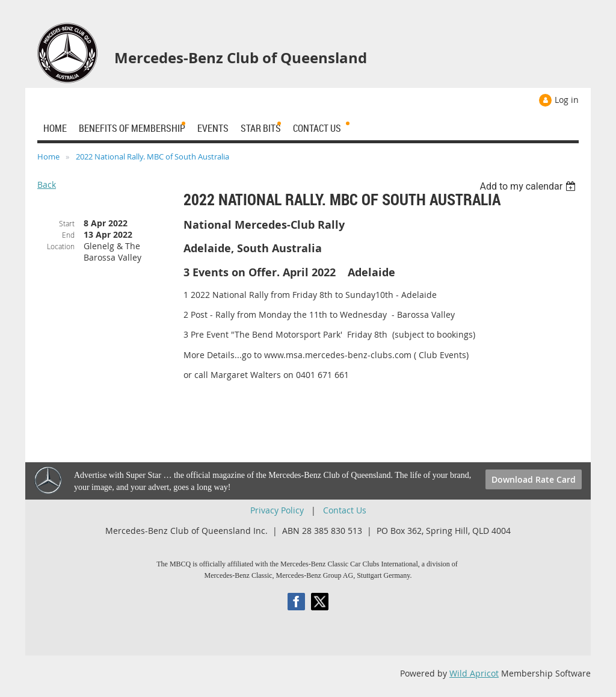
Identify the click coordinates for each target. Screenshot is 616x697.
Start (67, 223)
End (68, 235)
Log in (567, 100)
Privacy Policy (277, 510)
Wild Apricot (474, 673)
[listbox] (529, 186)
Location (61, 246)
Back (47, 184)
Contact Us (345, 510)
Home (48, 156)
